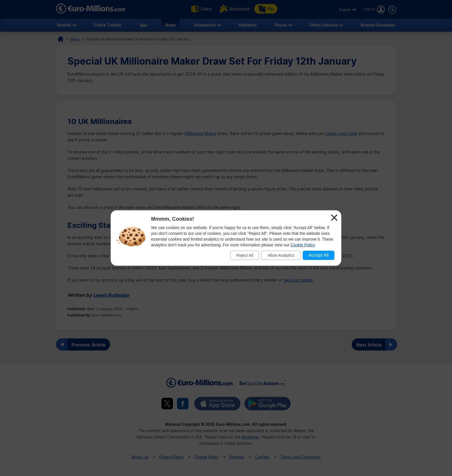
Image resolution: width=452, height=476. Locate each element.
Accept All (319, 255)
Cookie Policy (303, 245)
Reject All (245, 255)
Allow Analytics (281, 255)
